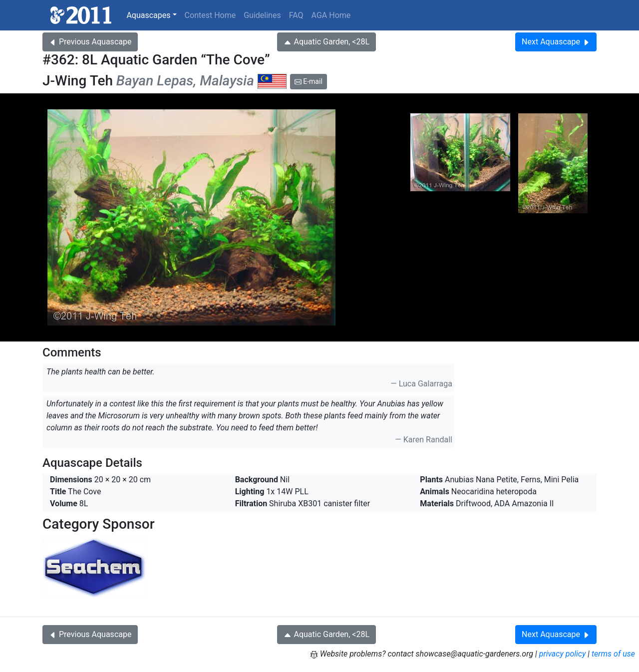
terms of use (613, 654)
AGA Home (331, 15)
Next (556, 42)
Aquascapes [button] (148, 15)
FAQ (296, 15)
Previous (90, 42)
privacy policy (563, 654)
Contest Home (210, 15)
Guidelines (262, 15)
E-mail (309, 81)
